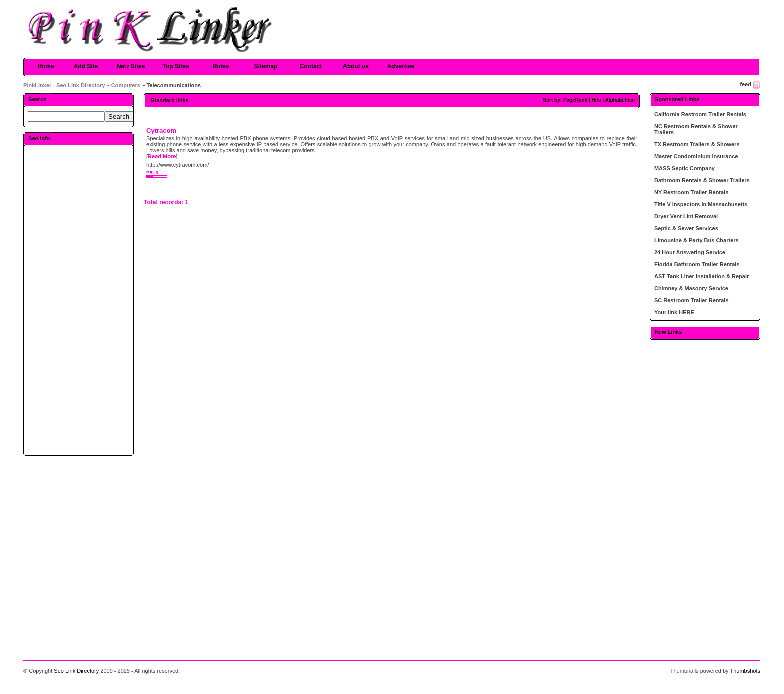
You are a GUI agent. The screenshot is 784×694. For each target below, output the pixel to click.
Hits (597, 100)
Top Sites (176, 66)
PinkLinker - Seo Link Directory (64, 85)
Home (46, 66)
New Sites (131, 66)
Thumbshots (745, 671)
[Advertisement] (79, 300)
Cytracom (161, 131)
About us (356, 66)
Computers (126, 85)
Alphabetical (620, 100)
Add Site (86, 66)
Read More (162, 156)
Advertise (401, 66)
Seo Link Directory (76, 671)
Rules (221, 66)
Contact (311, 66)
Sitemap (266, 66)
